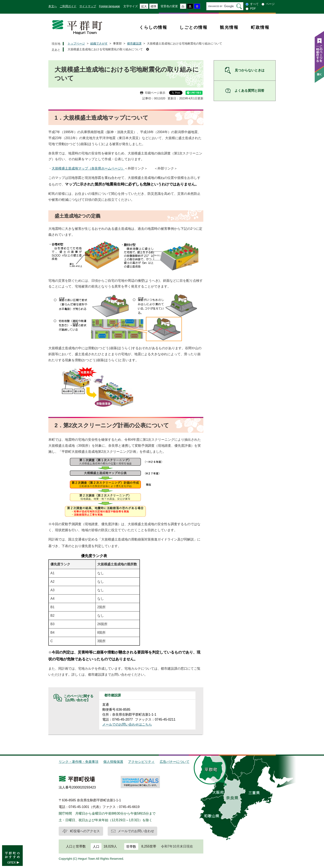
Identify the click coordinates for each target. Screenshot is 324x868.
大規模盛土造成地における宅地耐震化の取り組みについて (105, 49)
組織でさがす (99, 43)
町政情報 (260, 27)
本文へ (53, 6)
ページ (270, 4)
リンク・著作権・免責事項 (79, 762)
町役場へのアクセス (85, 831)
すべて (254, 4)
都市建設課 (134, 43)
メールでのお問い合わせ (136, 831)
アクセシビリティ (141, 762)
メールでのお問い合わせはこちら (127, 724)
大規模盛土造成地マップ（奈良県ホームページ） (88, 168)
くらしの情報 (153, 27)
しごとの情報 (194, 27)
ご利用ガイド (68, 6)
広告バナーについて (175, 762)
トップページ (76, 43)
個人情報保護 (113, 762)
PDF (253, 8)
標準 (154, 6)
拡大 (144, 6)
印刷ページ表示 (155, 93)
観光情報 (229, 27)
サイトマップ (88, 6)
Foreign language (109, 6)
